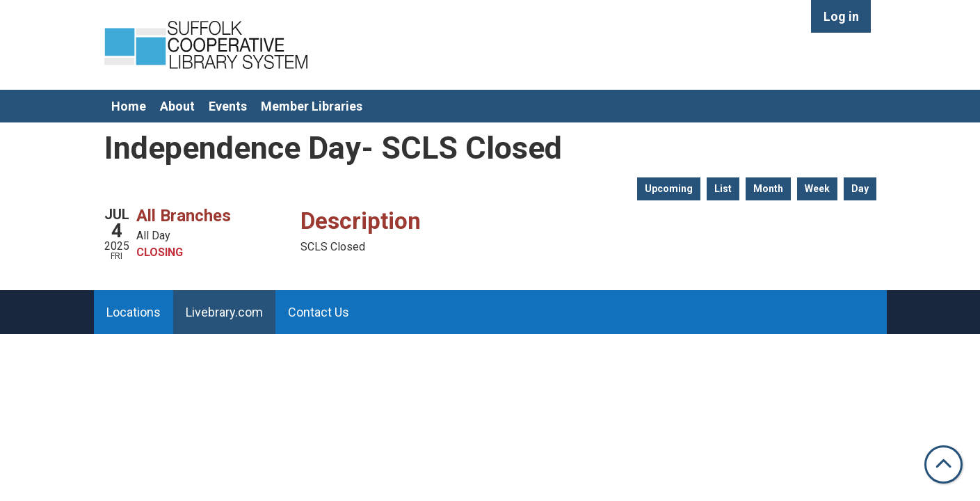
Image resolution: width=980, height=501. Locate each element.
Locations (134, 312)
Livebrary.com (224, 312)
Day (860, 189)
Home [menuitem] (129, 106)
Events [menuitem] (228, 106)
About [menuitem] (177, 106)
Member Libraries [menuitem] (312, 106)
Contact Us (319, 312)
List (723, 189)
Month (768, 189)
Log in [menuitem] (841, 16)
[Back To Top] (943, 464)
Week (817, 189)
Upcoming (669, 189)
